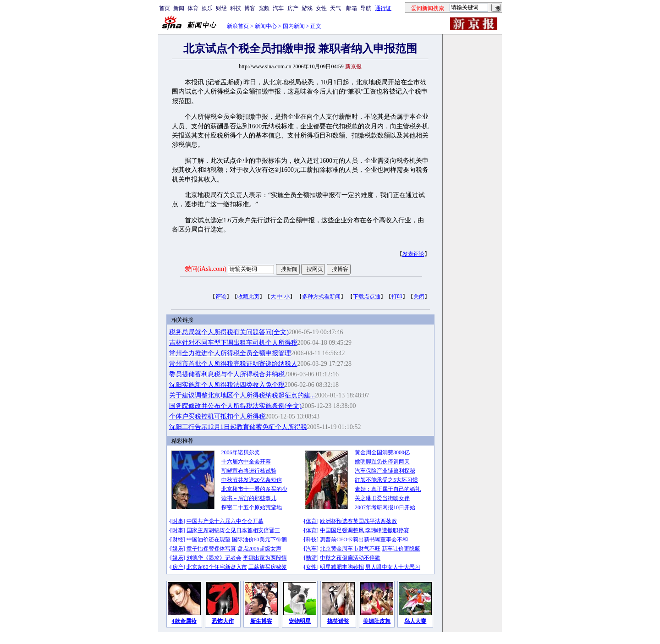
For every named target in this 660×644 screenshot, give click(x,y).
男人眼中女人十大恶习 (393, 567)
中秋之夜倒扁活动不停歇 (350, 558)
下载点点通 (367, 297)
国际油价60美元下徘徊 (259, 539)
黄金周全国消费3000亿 (382, 452)
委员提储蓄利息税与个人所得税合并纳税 (227, 374)
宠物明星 (300, 621)
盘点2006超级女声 (259, 549)
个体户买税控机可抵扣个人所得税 (217, 416)
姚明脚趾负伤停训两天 (382, 462)
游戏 (307, 8)
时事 (178, 521)
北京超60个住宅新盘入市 (217, 567)
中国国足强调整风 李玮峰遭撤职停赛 (365, 530)
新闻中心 (266, 26)
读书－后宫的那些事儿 (249, 498)
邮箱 (352, 8)
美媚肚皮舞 (377, 621)
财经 (221, 8)
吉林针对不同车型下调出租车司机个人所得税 (233, 343)
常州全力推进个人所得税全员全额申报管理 (230, 353)
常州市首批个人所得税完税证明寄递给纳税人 (233, 364)
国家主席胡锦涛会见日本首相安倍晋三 (233, 530)
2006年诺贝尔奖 (241, 452)
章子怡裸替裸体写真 (211, 549)
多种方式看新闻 (321, 297)
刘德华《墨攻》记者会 (214, 558)
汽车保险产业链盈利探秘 (385, 471)
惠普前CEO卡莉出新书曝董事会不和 (364, 539)
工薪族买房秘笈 (268, 567)
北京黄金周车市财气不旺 (350, 549)
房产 (293, 8)
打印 (397, 297)
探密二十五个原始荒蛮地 (252, 507)
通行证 (383, 8)
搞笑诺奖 (338, 621)
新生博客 (261, 621)
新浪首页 (238, 26)
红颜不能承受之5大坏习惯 (386, 480)
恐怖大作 (223, 621)
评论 (221, 297)
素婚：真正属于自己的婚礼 (388, 489)
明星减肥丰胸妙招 (342, 567)
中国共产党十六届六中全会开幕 (225, 521)
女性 (321, 8)
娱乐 (207, 8)
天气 (335, 8)
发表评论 (413, 254)
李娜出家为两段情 (265, 558)
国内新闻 (294, 26)
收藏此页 (248, 297)
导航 (366, 8)
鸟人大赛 (415, 621)
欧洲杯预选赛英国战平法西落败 (358, 521)
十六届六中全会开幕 (246, 462)
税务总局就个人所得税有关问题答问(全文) (229, 332)
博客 (250, 8)
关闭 (419, 297)
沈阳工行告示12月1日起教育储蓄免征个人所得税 (238, 427)
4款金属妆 (184, 621)
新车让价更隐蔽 (401, 549)
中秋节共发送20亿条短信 (252, 480)
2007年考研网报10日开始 (385, 507)
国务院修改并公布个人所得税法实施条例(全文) (235, 406)
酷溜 (311, 558)
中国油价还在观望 (209, 539)
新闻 (179, 8)
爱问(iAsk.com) (206, 269)
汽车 (278, 8)
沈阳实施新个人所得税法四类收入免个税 (227, 385)
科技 (236, 8)
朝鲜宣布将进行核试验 (249, 471)
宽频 (264, 8)
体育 (193, 8)
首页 (165, 8)
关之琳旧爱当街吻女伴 (382, 498)
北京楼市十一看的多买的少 (254, 489)
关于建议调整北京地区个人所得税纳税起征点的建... (242, 395)
